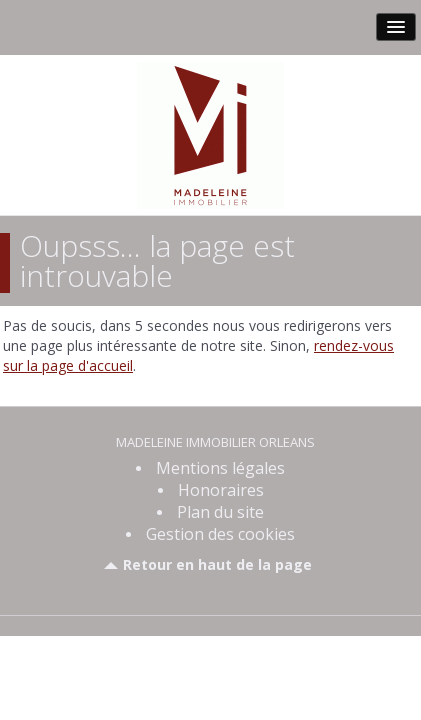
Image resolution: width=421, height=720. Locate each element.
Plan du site (220, 512)
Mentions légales (220, 468)
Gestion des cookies (220, 534)
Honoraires (221, 490)
